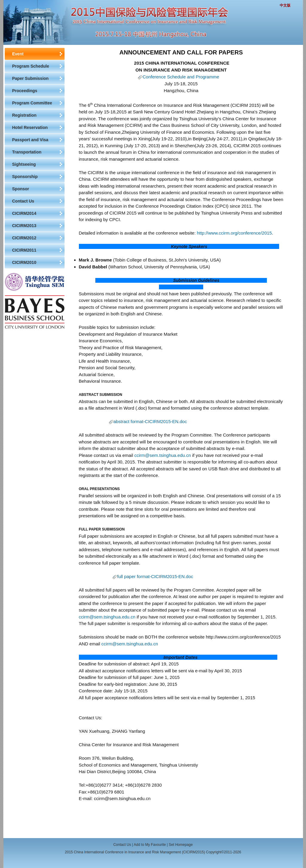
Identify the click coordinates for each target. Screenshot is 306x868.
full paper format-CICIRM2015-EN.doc (155, 576)
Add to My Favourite (150, 845)
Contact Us (122, 845)
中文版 (285, 5)
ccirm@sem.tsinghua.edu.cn (162, 455)
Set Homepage (181, 845)
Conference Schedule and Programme (181, 77)
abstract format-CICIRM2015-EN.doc (150, 421)
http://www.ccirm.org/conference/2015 (234, 233)
